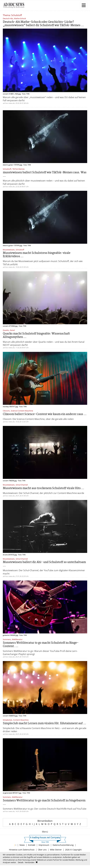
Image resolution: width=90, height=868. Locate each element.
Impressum (44, 845)
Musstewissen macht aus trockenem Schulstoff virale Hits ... (43, 488)
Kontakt (32, 845)
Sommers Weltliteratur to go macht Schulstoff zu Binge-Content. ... (41, 645)
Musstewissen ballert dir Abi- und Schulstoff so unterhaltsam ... (44, 564)
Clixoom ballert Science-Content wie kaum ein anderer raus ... (45, 414)
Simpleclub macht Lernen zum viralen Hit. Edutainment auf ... (44, 723)
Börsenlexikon (45, 821)
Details (21, 862)
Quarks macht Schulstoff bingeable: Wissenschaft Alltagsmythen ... (36, 335)
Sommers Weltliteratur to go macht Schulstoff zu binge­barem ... (44, 802)
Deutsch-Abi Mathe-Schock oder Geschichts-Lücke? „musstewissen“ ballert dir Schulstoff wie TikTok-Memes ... (43, 24)
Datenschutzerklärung (63, 845)
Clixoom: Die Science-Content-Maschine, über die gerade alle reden (38, 419)
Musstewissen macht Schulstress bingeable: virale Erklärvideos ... (37, 255)
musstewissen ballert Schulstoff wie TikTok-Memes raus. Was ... (45, 174)
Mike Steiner (56, 850)
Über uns (42, 850)
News (22, 845)
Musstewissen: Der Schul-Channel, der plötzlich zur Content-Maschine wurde (43, 493)
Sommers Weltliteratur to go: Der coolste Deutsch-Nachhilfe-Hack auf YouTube (45, 809)
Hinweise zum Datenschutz (22, 850)
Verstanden (30, 862)
